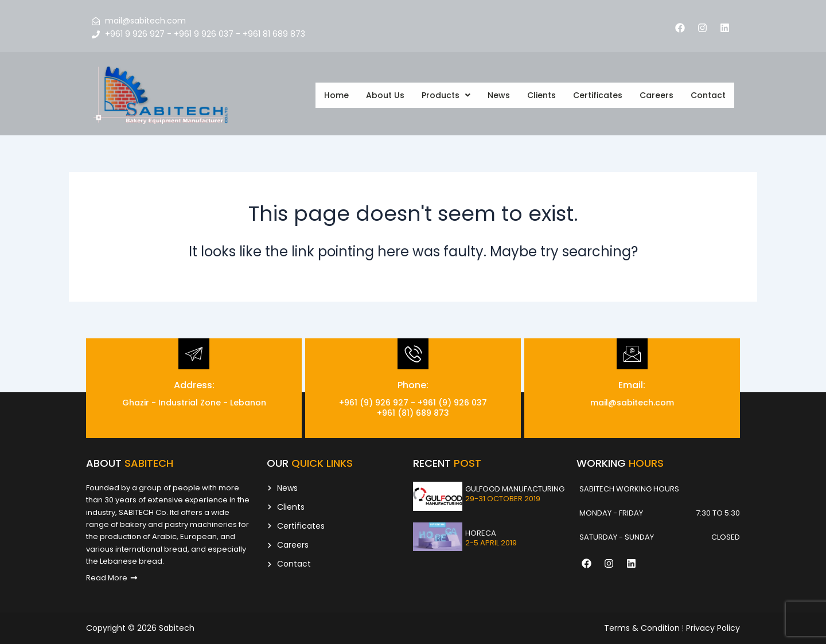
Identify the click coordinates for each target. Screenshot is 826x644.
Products (446, 95)
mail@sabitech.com (632, 403)
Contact (708, 95)
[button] (446, 95)
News (499, 95)
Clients (541, 95)
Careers (656, 95)
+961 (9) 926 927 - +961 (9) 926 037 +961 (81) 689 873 (413, 408)
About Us (385, 95)
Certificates (598, 95)
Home (336, 95)
